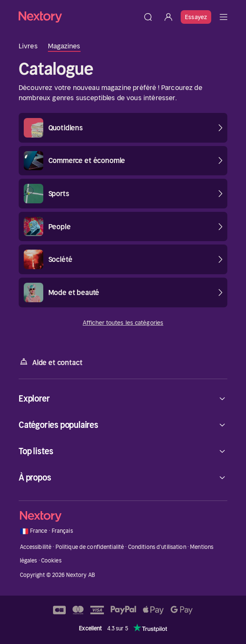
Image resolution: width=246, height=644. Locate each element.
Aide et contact (50, 362)
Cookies (51, 561)
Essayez (196, 17)
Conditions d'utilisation (157, 547)
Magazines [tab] (64, 46)
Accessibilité (36, 547)
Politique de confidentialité (90, 547)
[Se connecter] (168, 17)
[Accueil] (78, 17)
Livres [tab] (28, 46)
